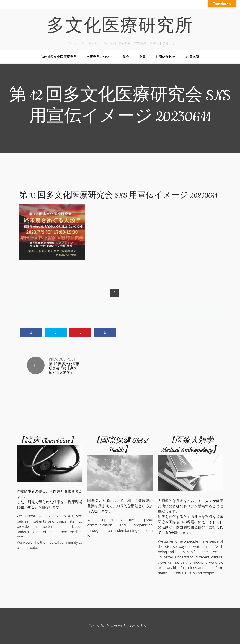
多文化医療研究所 (120, 27)
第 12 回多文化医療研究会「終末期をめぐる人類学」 (64, 368)
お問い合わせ (165, 57)
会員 (142, 57)
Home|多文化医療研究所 (59, 57)
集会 (126, 57)
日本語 (192, 57)
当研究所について (100, 57)
